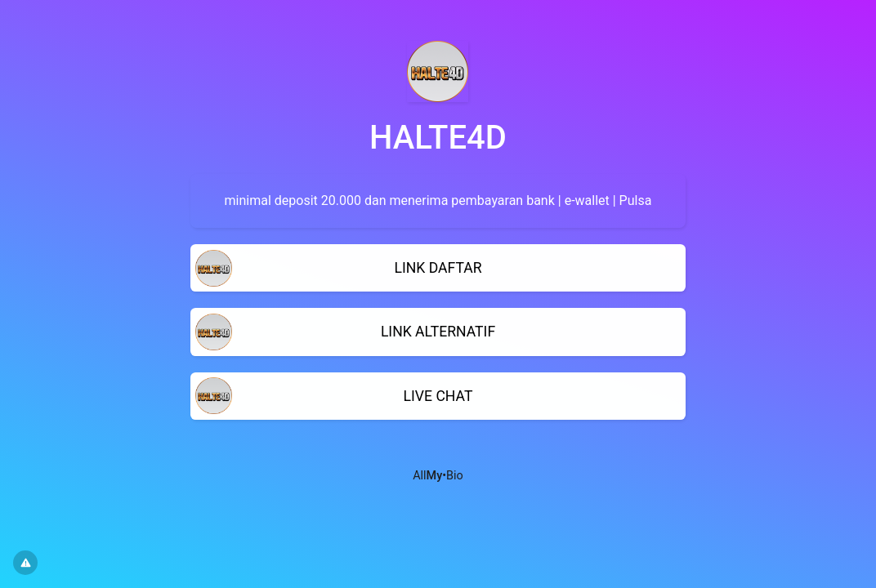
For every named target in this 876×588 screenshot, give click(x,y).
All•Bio (438, 476)
